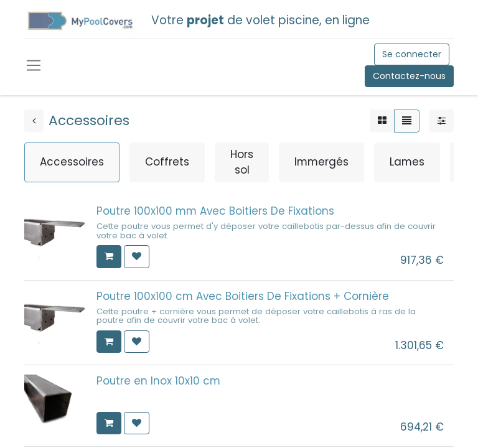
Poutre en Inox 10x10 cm (158, 381)
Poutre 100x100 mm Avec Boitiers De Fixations (215, 211)
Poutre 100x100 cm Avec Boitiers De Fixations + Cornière (243, 296)
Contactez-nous (409, 76)
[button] (109, 257)
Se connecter (412, 54)
